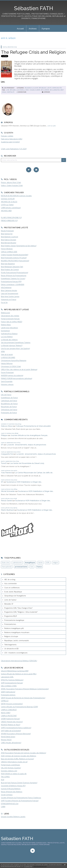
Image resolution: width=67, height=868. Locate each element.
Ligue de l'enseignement (10, 293)
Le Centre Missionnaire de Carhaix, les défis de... (34, 473)
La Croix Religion (7, 337)
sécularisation (55, 90)
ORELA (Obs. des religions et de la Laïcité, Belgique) (19, 369)
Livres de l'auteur (10, 600)
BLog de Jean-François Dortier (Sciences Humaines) (19, 783)
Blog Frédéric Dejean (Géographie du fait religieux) (19, 246)
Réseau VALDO (6, 740)
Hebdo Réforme (7, 363)
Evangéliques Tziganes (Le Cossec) (13, 279)
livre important (20, 74)
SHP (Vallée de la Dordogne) (11, 731)
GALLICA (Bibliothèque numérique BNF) (15, 671)
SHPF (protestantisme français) (12, 683)
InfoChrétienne (6, 288)
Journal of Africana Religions (11, 789)
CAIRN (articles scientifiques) (11, 208)
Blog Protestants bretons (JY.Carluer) (14, 258)
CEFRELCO (5, 701)
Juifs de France (6, 395)
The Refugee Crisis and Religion (33, 52)
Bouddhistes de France (9, 404)
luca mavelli (21, 90)
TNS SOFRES (5, 777)
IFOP (3, 780)
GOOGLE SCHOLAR (8, 199)
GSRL (48, 563)
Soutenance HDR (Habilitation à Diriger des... (24, 482)
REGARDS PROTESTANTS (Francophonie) (15, 261)
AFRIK (3, 351)
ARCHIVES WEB (6, 211)
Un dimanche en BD (11, 649)
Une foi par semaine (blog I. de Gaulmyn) (15, 348)
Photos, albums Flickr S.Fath (11, 182)
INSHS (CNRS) (6, 713)
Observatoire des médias (10, 316)
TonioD (4, 463)
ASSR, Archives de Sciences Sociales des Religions (19, 756)
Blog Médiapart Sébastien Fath (12, 267)
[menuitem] (20, 28)
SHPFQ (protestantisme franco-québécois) (16, 728)
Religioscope (5, 313)
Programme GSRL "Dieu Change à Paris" (18, 608)
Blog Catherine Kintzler (9, 290)
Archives (33, 29)
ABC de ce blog (10, 579)
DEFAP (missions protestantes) (12, 704)
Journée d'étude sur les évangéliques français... (30, 435)
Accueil (20, 29)
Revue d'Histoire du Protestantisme (14, 276)
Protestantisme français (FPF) (11, 282)
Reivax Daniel (6, 501)
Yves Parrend (6, 473)
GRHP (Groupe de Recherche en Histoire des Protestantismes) (23, 698)
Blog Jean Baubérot (8, 264)
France (39, 567)
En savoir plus (28, 866)
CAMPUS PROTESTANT (9, 716)
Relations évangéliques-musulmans (17, 632)
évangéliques (30, 563)
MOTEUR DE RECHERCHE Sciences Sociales (16, 196)
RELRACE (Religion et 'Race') (11, 725)
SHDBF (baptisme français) (10, 719)
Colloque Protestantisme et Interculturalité (33, 426)
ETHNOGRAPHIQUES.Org (10, 804)
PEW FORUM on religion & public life (14, 774)
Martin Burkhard (7, 510)
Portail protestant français (10, 319)
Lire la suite (52, 126)
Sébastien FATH (34, 8)
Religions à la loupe (31, 88)
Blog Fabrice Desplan (9, 240)
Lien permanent (8, 88)
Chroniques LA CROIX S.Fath (11, 366)
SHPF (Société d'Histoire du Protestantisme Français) (20, 801)
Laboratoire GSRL (7, 677)
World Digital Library (8, 737)
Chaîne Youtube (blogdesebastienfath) (15, 255)
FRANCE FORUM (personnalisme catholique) (17, 378)
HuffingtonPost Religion (9, 334)
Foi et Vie (4, 302)
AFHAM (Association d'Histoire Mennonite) (16, 734)
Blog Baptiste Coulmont (10, 237)
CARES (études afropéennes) (11, 743)
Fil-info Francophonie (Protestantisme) (15, 273)
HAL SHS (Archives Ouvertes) (11, 768)
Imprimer (46, 92)
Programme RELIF (11, 616)
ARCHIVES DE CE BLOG (9, 202)
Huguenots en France (9, 299)
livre (8, 90)
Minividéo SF (9, 604)
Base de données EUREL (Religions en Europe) (17, 759)
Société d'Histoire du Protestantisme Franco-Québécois (21, 798)
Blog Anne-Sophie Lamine (10, 296)
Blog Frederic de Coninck (10, 270)
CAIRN (3, 807)
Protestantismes (10, 624)
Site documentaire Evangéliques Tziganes (16, 343)
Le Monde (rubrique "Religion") (12, 346)
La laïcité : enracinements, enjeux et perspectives (26, 445)
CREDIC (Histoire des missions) (12, 722)
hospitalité (11, 92)
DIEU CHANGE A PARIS (9, 686)
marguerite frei (7, 454)
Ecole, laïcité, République (13, 592)
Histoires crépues (7, 384)
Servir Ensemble (7, 381)
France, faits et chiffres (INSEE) (12, 322)
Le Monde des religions (9, 340)
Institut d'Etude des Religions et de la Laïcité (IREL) (19, 674)
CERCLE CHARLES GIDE (9, 252)
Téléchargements (10, 645)
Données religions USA (9, 771)
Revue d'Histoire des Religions (12, 792)
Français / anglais (7, 136)
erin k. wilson (30, 90)
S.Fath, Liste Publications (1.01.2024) (14, 149)
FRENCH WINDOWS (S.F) (9, 221)
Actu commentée (10, 583)
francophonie (7, 567)
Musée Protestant (7, 231)
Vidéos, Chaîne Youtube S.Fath (12, 185)
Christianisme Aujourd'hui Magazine (14, 360)
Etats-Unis (6, 563)
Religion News (6, 325)
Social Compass (7, 795)
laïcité (40, 563)
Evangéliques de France (9, 398)
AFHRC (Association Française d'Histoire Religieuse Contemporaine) (25, 689)
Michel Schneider (8, 491)
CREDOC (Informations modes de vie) (14, 762)
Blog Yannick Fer (7, 234)
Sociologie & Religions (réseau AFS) (13, 786)
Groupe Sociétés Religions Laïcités (13, 817)
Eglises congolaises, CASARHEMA (13, 285)
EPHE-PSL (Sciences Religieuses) (12, 680)
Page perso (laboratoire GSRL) (12, 139)
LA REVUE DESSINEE (8, 357)
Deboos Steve (7, 426)
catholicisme (17, 563)
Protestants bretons (8, 695)
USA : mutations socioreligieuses (16, 653)
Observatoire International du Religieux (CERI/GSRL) (19, 661)
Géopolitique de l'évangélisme (15, 596)
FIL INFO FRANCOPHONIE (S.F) (11, 218)
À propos (46, 29)
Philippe (4, 435)
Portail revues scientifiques (10, 765)
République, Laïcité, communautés (50, 88)
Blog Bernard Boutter (9, 243)
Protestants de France (9, 413)
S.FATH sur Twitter (7, 205)
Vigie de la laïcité (7, 354)
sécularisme (45, 90)
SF (2, 445)
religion (55, 563)
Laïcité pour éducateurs (9, 328)
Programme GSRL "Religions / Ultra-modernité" (21, 612)
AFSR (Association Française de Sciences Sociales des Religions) (24, 753)
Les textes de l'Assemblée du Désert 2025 (27, 463)
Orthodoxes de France (9, 410)
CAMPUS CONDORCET (9, 710)
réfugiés (13, 90)
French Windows (7, 249)
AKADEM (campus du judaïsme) (12, 375)
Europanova (5, 331)
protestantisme (21, 567)
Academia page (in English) (10, 142)
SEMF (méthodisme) (8, 692)
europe (38, 90)
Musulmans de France (9, 407)
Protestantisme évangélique (14, 620)
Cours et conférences (12, 588)
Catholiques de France (9, 401)
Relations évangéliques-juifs (14, 628)
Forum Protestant (7, 372)
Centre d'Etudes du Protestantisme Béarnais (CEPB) (19, 707)
